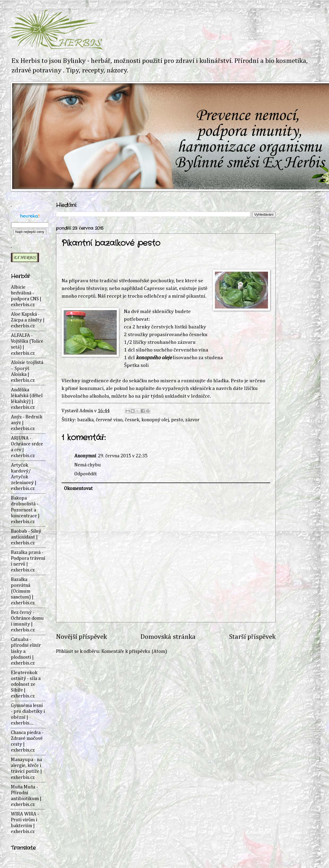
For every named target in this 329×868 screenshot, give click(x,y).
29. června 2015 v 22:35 (123, 456)
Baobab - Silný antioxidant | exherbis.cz (26, 537)
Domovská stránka (168, 637)
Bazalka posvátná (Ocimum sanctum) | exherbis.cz (23, 591)
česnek (132, 420)
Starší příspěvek (252, 637)
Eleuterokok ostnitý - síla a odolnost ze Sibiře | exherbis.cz (26, 684)
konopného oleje (154, 358)
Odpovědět (86, 474)
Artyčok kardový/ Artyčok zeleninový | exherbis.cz (24, 477)
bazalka (85, 420)
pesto (177, 420)
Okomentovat (78, 489)
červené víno (109, 420)
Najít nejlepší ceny (30, 232)
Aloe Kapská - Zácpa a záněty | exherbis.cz (28, 320)
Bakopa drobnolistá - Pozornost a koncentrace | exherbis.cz (25, 510)
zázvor (192, 420)
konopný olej (155, 420)
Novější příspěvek (81, 637)
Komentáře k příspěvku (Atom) (134, 652)
